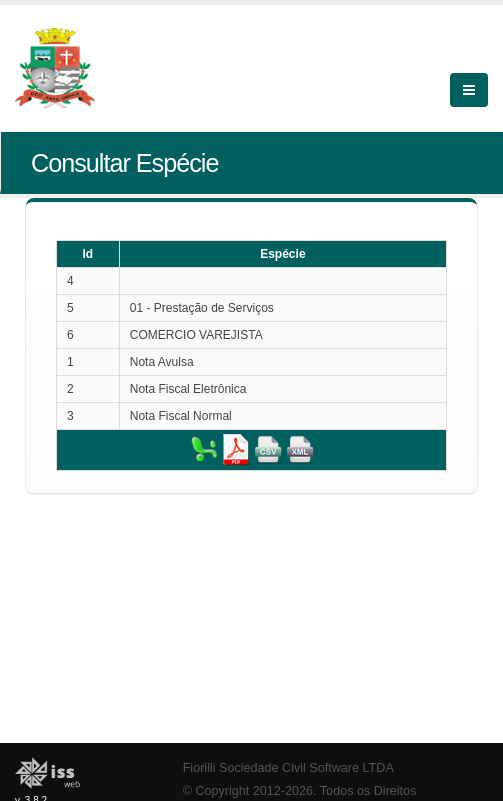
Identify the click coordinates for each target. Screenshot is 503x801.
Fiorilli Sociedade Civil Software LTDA (288, 768)
